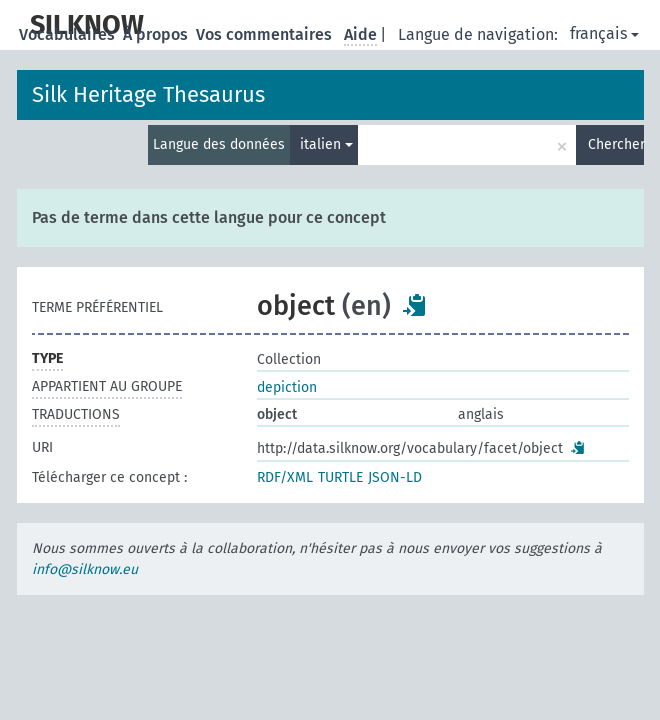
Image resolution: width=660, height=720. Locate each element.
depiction (287, 387)
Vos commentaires (266, 34)
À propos (157, 34)
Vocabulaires (69, 34)
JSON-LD (395, 477)
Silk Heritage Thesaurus (148, 94)
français (604, 33)
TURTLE (340, 477)
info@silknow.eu (85, 569)
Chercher (616, 144)
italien (326, 144)
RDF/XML (285, 477)
